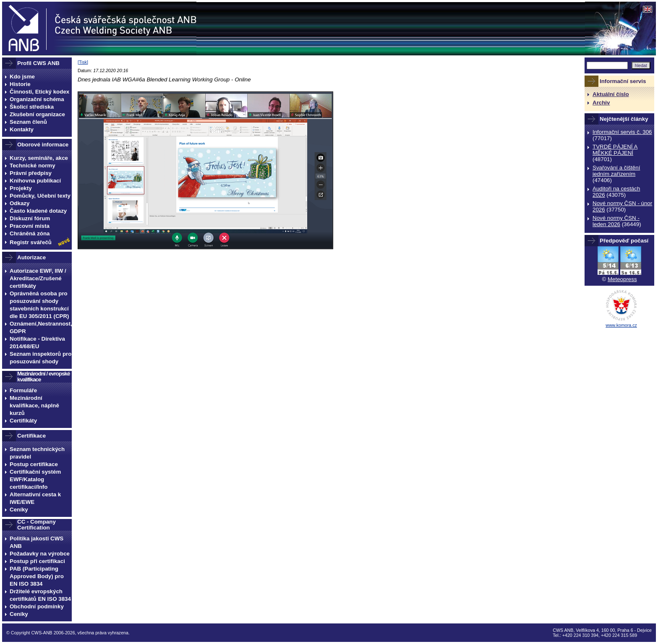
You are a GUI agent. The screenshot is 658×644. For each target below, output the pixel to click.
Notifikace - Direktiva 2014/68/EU (37, 343)
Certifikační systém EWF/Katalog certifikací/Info (35, 479)
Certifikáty (23, 421)
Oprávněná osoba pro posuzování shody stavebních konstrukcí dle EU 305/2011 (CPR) (39, 305)
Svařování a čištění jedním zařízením (616, 171)
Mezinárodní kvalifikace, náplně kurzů (34, 405)
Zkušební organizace (37, 114)
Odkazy (20, 203)
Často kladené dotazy (38, 211)
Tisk (83, 62)
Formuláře (23, 390)
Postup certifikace (34, 464)
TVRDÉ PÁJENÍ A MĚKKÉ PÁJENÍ (615, 150)
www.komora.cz (621, 325)
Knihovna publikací (35, 181)
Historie (20, 84)
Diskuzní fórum (30, 218)
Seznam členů (28, 122)
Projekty (21, 188)
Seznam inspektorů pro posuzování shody (40, 358)
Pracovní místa (30, 226)
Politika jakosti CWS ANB (37, 542)
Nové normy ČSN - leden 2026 (616, 221)
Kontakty (22, 129)
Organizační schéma (37, 99)
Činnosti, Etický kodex (39, 92)
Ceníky (19, 510)
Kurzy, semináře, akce (39, 158)
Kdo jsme (22, 77)
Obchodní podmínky (37, 606)
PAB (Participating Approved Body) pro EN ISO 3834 (37, 576)
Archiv (601, 103)
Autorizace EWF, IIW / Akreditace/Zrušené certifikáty (38, 278)
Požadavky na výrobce (40, 554)
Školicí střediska (32, 107)
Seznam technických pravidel (37, 453)
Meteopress (622, 279)
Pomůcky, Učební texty (40, 196)
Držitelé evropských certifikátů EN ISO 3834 (40, 595)
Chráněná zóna (30, 233)
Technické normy (33, 166)
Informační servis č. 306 (622, 132)
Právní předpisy (31, 173)
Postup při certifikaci (37, 561)
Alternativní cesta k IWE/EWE (35, 498)
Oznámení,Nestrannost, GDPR (41, 327)
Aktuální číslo (611, 94)
